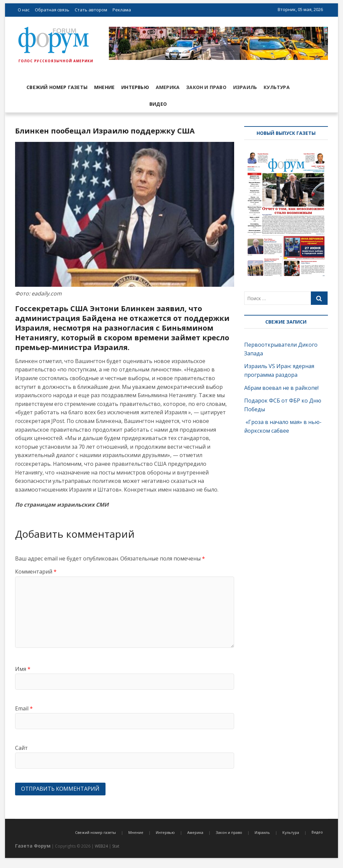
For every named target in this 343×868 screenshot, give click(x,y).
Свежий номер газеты (57, 87)
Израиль (245, 87)
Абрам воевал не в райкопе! (282, 388)
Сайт (21, 748)
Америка (168, 87)
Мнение (104, 87)
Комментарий (36, 572)
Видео (158, 104)
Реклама (122, 10)
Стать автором (91, 10)
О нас (24, 10)
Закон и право (206, 87)
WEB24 (101, 846)
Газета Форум (33, 846)
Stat (116, 846)
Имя (23, 669)
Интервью (135, 87)
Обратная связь (52, 10)
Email (24, 708)
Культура (277, 87)
